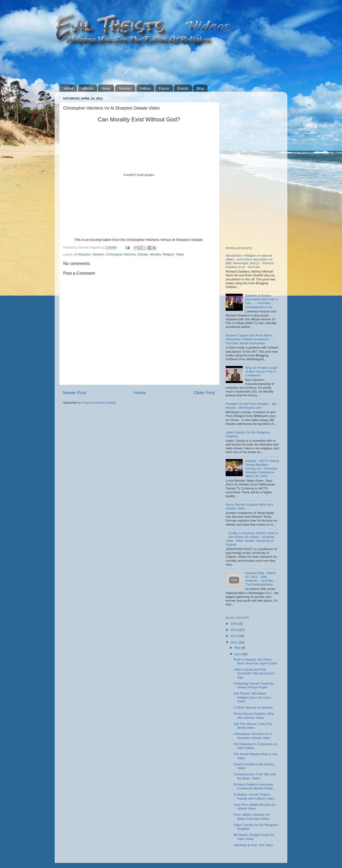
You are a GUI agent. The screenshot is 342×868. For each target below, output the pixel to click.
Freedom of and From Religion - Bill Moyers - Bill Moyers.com (251, 406)
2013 (235, 630)
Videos (145, 88)
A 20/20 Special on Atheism (253, 707)
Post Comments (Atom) (99, 403)
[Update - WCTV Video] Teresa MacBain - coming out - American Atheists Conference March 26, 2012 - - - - (262, 469)
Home (69, 88)
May (238, 648)
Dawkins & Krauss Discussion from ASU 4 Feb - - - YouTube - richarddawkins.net (261, 301)
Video (180, 254)
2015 (235, 624)
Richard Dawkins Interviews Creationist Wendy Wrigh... (254, 786)
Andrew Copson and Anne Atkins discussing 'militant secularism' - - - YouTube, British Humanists (250, 339)
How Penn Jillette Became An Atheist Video (255, 807)
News (106, 88)
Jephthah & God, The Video (253, 845)
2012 (235, 636)
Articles (88, 88)
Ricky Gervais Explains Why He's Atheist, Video (254, 716)
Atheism (98, 254)
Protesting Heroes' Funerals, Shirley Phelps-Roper (254, 685)
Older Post (204, 393)
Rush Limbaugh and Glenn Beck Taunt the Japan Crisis (255, 661)
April (238, 654)
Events (183, 88)
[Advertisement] (146, 65)
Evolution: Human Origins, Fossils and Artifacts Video (254, 796)
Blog (200, 88)
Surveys (125, 88)
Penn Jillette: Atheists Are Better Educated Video (252, 817)
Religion (169, 254)
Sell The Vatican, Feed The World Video (253, 726)
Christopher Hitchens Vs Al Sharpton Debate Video (253, 736)
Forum (164, 88)
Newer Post (75, 393)
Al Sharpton (83, 254)
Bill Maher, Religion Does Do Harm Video (254, 837)
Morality (155, 254)
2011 (235, 642)
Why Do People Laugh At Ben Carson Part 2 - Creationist (261, 372)
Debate (143, 254)
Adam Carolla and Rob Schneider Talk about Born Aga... (254, 673)
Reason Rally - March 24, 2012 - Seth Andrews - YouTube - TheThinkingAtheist (261, 579)
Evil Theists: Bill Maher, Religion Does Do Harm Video (252, 697)
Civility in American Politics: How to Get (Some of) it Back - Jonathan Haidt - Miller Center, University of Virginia (252, 539)
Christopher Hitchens (121, 254)
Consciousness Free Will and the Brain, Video (254, 776)
